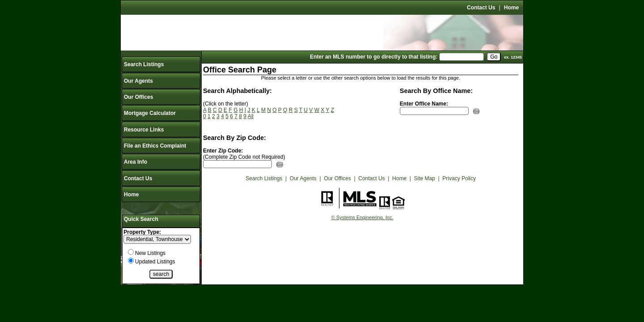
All (251, 116)
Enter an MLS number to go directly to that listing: (374, 57)
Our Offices (138, 97)
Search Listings (144, 64)
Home (511, 8)
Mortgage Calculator (150, 113)
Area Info (136, 162)
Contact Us (481, 8)
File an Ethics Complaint (155, 146)
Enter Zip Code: (223, 151)
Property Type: (142, 232)
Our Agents (138, 81)
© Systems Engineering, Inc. (362, 217)
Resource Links (144, 130)
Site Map (425, 178)
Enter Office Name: (424, 104)
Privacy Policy (459, 178)
